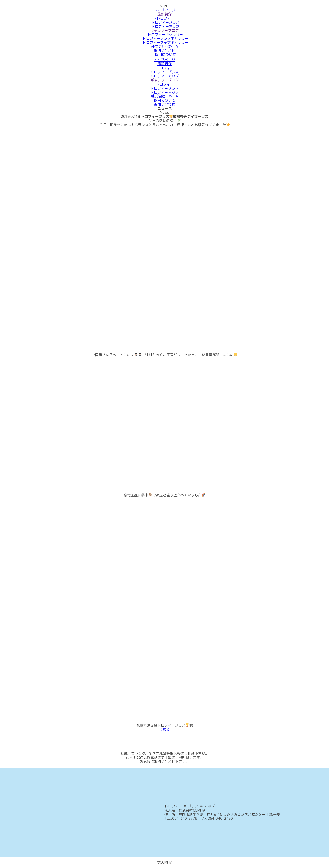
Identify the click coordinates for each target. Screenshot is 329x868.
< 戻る (165, 729)
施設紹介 (164, 14)
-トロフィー (165, 18)
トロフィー (165, 68)
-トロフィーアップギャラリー (165, 42)
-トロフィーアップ (164, 26)
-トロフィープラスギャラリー (165, 38)
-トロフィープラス (164, 22)
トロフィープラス (164, 72)
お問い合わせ (164, 50)
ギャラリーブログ (164, 30)
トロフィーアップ (164, 76)
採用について (164, 100)
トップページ (164, 10)
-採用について (164, 55)
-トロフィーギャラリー (164, 34)
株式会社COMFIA (164, 46)
